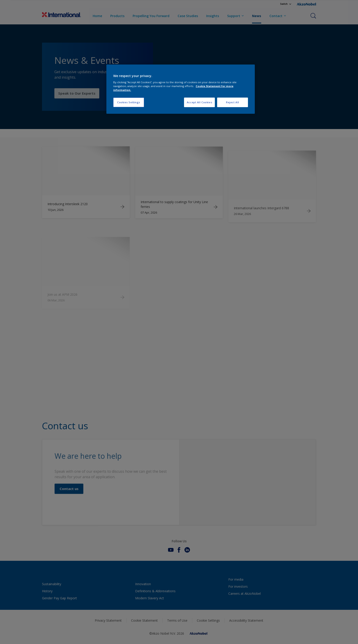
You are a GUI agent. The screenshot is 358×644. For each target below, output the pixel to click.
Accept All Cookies (199, 102)
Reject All (233, 102)
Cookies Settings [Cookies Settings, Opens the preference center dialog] (129, 102)
